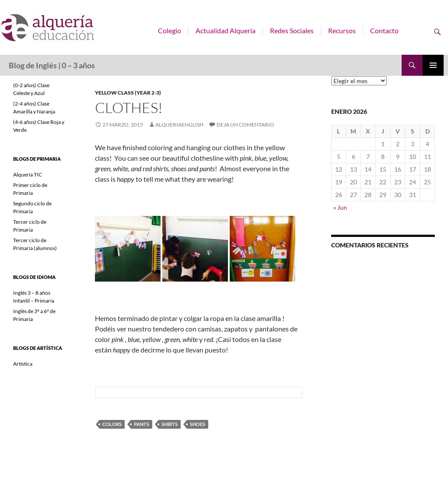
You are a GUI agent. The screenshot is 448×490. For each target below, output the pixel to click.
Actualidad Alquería (226, 30)
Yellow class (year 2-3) (128, 93)
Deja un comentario (245, 125)
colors (112, 424)
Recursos (342, 30)
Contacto (384, 30)
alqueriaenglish (179, 125)
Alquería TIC (28, 174)
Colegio (170, 30)
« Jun (340, 207)
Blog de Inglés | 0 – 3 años (52, 65)
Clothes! (129, 108)
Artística (23, 364)
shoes (198, 424)
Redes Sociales (292, 30)
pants (142, 424)
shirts (170, 424)
